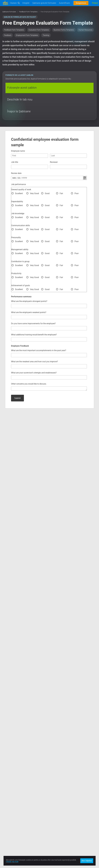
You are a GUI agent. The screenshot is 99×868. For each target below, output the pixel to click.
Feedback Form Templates (28, 12)
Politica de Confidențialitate (60, 804)
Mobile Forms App (9, 813)
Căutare (13, 3)
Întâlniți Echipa (55, 799)
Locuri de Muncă (56, 796)
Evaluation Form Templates (39, 30)
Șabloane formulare (9, 12)
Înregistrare (81, 3)
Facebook (6, 830)
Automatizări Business (11, 802)
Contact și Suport (56, 790)
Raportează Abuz (56, 807)
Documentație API (9, 793)
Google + (6, 836)
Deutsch (53, 839)
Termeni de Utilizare (57, 802)
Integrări (26, 3)
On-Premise (7, 807)
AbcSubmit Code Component (13, 816)
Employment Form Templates (27, 35)
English (52, 830)
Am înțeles (87, 861)
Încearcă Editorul (9, 790)
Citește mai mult (12, 862)
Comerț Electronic (9, 804)
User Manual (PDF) (9, 799)
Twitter (5, 833)
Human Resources (85, 30)
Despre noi (54, 787)
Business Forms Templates (64, 30)
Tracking (46, 35)
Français (53, 842)
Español (53, 836)
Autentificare (64, 3)
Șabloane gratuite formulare (44, 3)
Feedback (8, 35)
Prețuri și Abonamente (58, 793)
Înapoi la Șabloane (19, 111)
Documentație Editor (10, 796)
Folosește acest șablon (22, 88)
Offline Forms (7, 810)
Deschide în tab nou (20, 99)
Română (53, 833)
